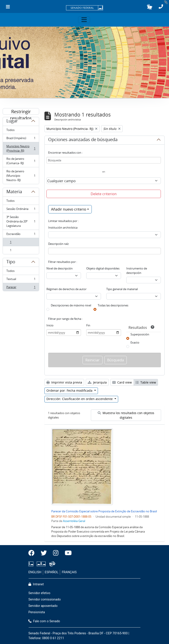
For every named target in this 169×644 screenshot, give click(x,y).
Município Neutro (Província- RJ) (21, 148)
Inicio (50, 325)
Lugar (12, 122)
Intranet (36, 584)
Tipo (11, 262)
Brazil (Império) (21, 139)
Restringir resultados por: (21, 112)
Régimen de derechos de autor (66, 289)
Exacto (135, 342)
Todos (10, 130)
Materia (14, 192)
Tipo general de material (122, 289)
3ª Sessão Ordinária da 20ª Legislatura (21, 221)
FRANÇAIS (69, 572)
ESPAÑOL (51, 572)
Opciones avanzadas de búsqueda (83, 140)
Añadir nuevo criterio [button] (69, 209)
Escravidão (21, 235)
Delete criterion (104, 194)
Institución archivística (63, 227)
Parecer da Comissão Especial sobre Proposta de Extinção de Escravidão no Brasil (104, 511)
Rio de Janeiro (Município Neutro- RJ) (21, 176)
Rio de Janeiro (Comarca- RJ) (21, 161)
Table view (146, 382)
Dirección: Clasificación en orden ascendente (80, 399)
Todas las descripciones (113, 305)
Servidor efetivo (39, 593)
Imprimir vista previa (64, 382)
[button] (150, 7)
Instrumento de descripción (137, 271)
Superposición (140, 334)
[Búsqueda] (104, 160)
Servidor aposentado (43, 606)
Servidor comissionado (45, 599)
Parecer (21, 288)
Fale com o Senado (44, 621)
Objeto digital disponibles (103, 268)
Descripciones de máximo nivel (71, 305)
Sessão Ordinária (21, 210)
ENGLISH (35, 572)
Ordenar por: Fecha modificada (70, 390)
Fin (88, 325)
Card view (122, 382)
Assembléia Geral (74, 521)
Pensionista (37, 612)
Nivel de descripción (60, 268)
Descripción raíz (58, 244)
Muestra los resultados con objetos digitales (126, 415)
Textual (21, 280)
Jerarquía (97, 382)
